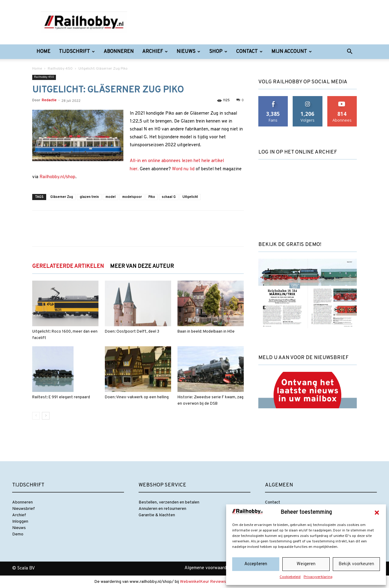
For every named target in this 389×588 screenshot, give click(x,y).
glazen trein (89, 197)
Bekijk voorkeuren (356, 564)
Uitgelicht (190, 197)
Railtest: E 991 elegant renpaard (61, 397)
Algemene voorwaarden (208, 568)
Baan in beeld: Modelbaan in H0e (206, 332)
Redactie (49, 100)
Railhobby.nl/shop (57, 177)
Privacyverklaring (318, 577)
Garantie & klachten (157, 515)
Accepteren (256, 564)
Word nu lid (183, 169)
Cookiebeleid (290, 577)
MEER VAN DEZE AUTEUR (142, 266)
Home (43, 52)
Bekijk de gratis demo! (290, 245)
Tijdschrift (77, 52)
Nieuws (188, 52)
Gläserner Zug (62, 197)
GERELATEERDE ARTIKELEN (68, 266)
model (110, 197)
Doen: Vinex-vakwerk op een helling (137, 397)
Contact (249, 52)
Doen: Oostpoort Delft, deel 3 (132, 332)
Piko (152, 197)
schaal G (169, 197)
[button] (377, 513)
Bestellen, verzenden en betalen (169, 502)
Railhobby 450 (60, 69)
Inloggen (20, 522)
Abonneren (119, 52)
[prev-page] (36, 416)
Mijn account (292, 52)
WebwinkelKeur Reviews (203, 582)
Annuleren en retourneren (162, 509)
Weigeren (306, 564)
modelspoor (132, 197)
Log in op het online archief (298, 152)
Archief (155, 52)
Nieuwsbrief (24, 509)
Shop (218, 52)
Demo (18, 534)
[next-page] (46, 416)
